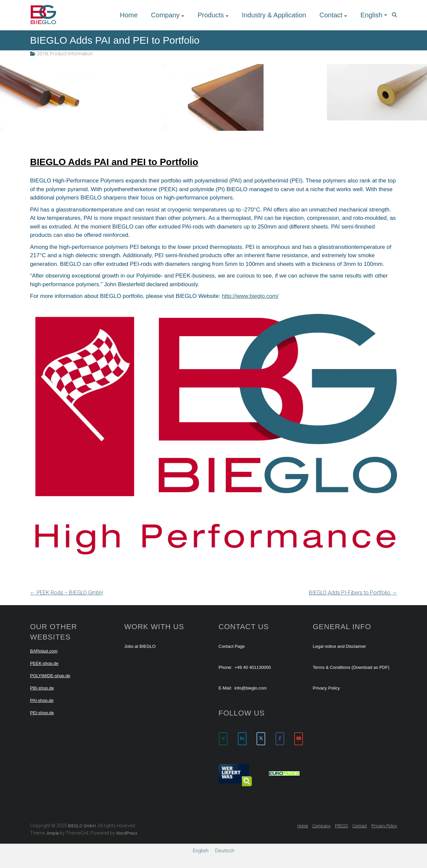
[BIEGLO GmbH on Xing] (223, 739)
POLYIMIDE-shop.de (50, 676)
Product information (71, 54)
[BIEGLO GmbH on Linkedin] (242, 739)
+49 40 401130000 (253, 667)
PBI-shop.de (42, 688)
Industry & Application (274, 15)
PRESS (341, 826)
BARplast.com (44, 651)
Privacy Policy (326, 688)
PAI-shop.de (42, 700)
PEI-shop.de (42, 713)
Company (165, 15)
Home (129, 15)
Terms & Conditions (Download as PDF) (351, 667)
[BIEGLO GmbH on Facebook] (280, 739)
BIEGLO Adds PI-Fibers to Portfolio (353, 593)
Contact (331, 15)
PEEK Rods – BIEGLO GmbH (66, 593)
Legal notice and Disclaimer (340, 646)
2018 (42, 54)
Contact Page (232, 646)
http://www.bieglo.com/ (250, 296)
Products (211, 15)
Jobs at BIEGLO (140, 646)
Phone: (225, 667)
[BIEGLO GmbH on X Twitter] (261, 739)
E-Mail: (225, 688)
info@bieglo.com (250, 688)
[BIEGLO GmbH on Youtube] (299, 739)
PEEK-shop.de (44, 663)
